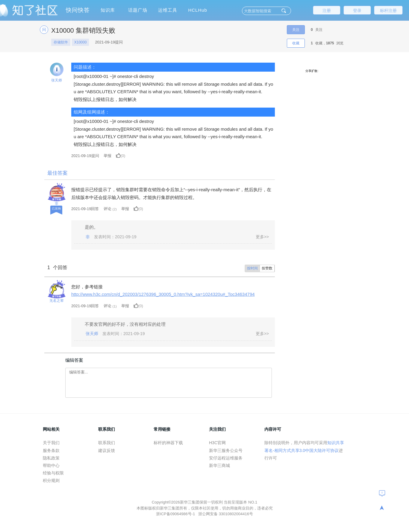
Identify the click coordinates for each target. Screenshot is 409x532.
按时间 (252, 268)
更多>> (262, 237)
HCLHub (198, 10)
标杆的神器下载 (168, 443)
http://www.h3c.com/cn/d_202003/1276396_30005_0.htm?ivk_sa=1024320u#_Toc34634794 (163, 294)
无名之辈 (57, 301)
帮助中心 (51, 465)
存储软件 (61, 42)
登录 (357, 10)
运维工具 (168, 10)
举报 (107, 156)
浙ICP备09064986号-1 (176, 514)
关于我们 (51, 443)
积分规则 (51, 480)
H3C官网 (217, 443)
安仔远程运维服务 (226, 458)
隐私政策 (51, 458)
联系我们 (107, 443)
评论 (107, 209)
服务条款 (51, 450)
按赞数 (267, 268)
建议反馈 (107, 450)
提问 (85, 156)
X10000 (80, 42)
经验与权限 (53, 473)
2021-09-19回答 (85, 209)
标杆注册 (388, 10)
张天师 (57, 80)
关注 (296, 30)
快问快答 (78, 10)
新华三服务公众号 (226, 450)
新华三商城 (219, 465)
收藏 (296, 43)
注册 (327, 10)
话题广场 (138, 10)
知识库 (108, 10)
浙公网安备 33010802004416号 (226, 514)
